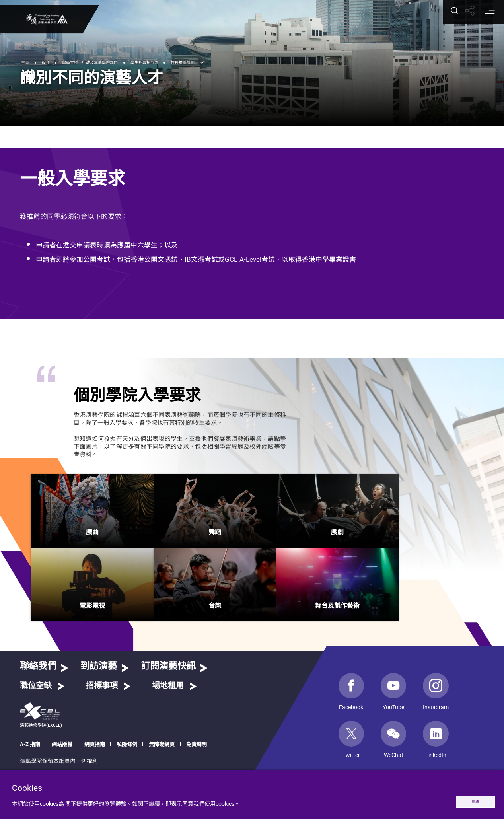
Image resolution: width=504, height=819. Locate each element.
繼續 (467, 800)
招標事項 (102, 686)
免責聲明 (197, 744)
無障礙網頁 (162, 744)
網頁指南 (95, 744)
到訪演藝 (99, 666)
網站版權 (62, 744)
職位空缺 (36, 686)
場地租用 (168, 686)
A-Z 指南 (30, 744)
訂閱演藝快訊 (168, 666)
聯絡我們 (38, 666)
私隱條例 (127, 744)
